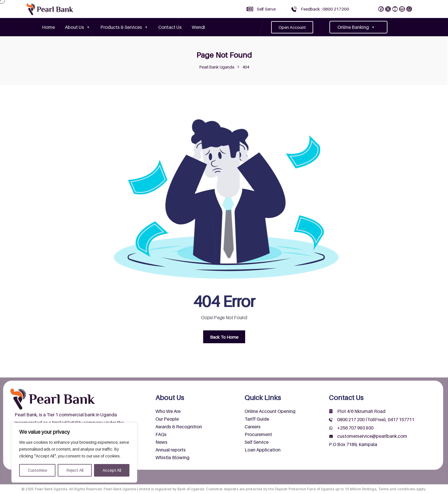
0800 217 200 (351, 419)
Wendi (198, 27)
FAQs (161, 434)
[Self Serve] (250, 9)
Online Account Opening (270, 411)
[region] (74, 453)
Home (48, 27)
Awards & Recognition (179, 427)
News (161, 442)
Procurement (258, 434)
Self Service (257, 442)
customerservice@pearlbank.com (372, 436)
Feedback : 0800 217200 (325, 9)
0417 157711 (401, 419)
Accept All (112, 470)
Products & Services (124, 27)
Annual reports (171, 450)
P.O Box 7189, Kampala (353, 444)
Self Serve (266, 9)
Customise (37, 470)
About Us (78, 27)
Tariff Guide (257, 419)
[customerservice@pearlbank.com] (331, 436)
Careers (253, 427)
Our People (167, 419)
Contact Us (170, 27)
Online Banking (356, 27)
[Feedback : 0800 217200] (294, 9)
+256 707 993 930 (355, 428)
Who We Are (168, 411)
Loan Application (263, 450)
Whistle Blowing (172, 457)
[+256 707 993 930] (331, 428)
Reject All (75, 470)
